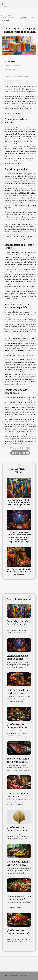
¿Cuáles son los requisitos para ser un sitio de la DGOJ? (18, 830)
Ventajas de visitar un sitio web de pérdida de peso (17, 865)
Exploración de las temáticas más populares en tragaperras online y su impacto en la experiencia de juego (19, 537)
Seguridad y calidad (11, 69)
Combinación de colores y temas (14, 73)
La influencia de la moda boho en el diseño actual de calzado (19, 571)
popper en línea (25, 232)
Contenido (11, 62)
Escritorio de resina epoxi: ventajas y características (18, 762)
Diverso (10, 15)
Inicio (3, 15)
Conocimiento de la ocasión (13, 66)
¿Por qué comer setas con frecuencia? (19, 897)
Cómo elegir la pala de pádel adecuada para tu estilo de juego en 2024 (19, 502)
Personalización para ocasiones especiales (17, 76)
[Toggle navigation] (6, 4)
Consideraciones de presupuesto (14, 80)
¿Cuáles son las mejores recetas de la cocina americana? (19, 933)
